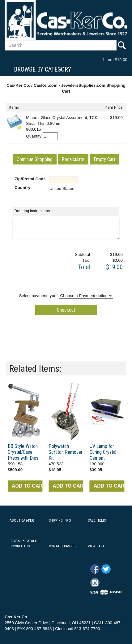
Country (22, 188)
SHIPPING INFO (60, 520)
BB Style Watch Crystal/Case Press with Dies (23, 452)
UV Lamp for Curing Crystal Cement (103, 452)
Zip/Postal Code (30, 179)
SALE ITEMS (97, 520)
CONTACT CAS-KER (63, 546)
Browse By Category (43, 69)
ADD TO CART (27, 486)
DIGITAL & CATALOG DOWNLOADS (25, 543)
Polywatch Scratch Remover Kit (66, 452)
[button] (35, 159)
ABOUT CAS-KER (22, 520)
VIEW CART (96, 546)
